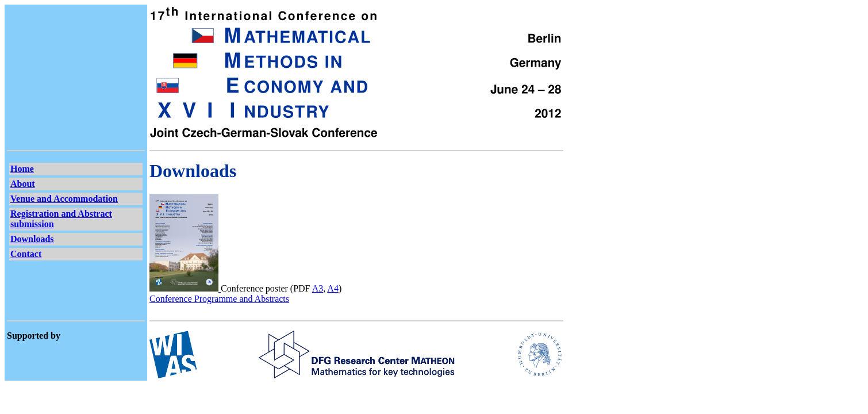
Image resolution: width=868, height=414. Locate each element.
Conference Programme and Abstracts (219, 299)
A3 (318, 288)
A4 (333, 288)
